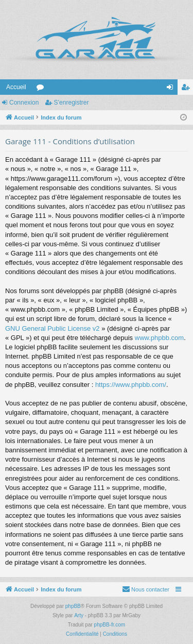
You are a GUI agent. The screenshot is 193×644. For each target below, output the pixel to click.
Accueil (16, 87)
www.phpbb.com (159, 338)
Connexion (24, 103)
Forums (42, 89)
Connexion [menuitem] (172, 89)
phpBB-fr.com (110, 625)
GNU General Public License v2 (52, 328)
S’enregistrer (71, 103)
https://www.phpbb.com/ (131, 385)
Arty (79, 615)
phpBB (73, 606)
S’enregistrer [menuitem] (188, 89)
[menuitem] (146, 589)
